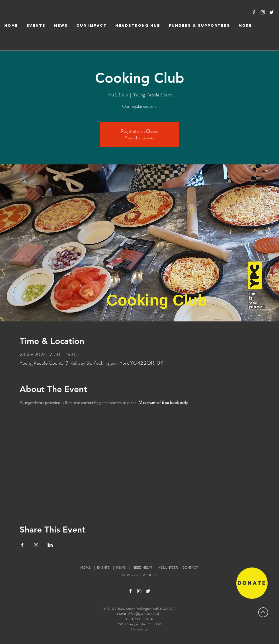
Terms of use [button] (140, 629)
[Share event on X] (36, 545)
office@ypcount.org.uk (143, 614)
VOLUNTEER (169, 567)
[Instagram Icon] (263, 12)
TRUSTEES (131, 575)
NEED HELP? (144, 567)
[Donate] (252, 583)
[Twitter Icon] (272, 12)
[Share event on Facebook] (22, 545)
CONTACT (190, 567)
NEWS (121, 567)
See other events (139, 138)
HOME (85, 567)
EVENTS (103, 567)
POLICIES (150, 575)
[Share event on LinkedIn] (50, 545)
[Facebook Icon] (254, 12)
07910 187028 (143, 619)
